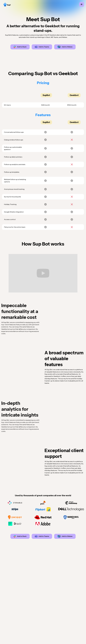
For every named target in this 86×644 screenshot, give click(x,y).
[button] (82, 4)
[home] (7, 4)
